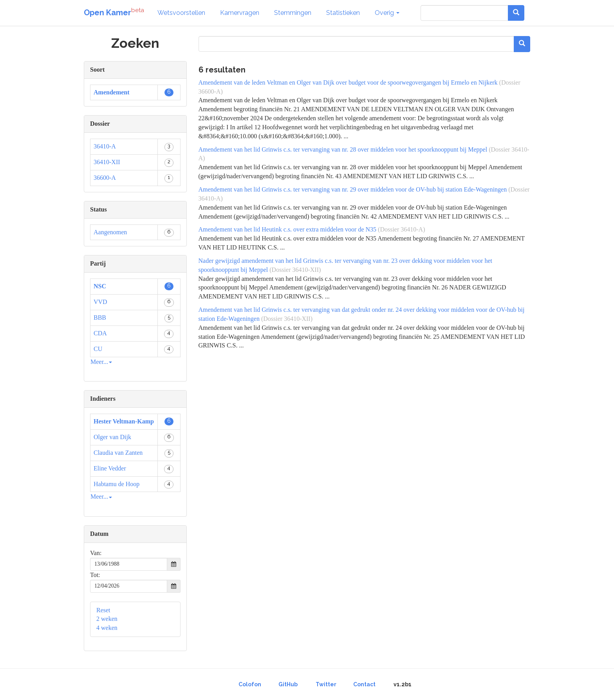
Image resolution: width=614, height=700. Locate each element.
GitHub (288, 684)
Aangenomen (110, 232)
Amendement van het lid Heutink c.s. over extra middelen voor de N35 (288, 229)
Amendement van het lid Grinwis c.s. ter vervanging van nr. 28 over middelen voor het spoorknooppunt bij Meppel (343, 149)
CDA (100, 333)
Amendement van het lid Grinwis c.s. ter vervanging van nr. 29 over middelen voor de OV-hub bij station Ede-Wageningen (353, 189)
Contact (364, 684)
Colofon (250, 684)
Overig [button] (387, 13)
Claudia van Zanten (118, 453)
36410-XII (107, 162)
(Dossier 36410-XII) (295, 270)
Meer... (101, 362)
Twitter (326, 684)
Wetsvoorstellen (181, 13)
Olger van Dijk (112, 437)
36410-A (105, 146)
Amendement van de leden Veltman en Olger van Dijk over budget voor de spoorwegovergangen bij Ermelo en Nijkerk (348, 82)
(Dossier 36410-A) (401, 229)
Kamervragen (240, 13)
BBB (100, 317)
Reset (103, 610)
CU (98, 349)
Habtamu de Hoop (116, 484)
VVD (100, 302)
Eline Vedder (110, 468)
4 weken (107, 628)
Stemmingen (293, 13)
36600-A (105, 178)
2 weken (107, 619)
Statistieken (343, 13)
